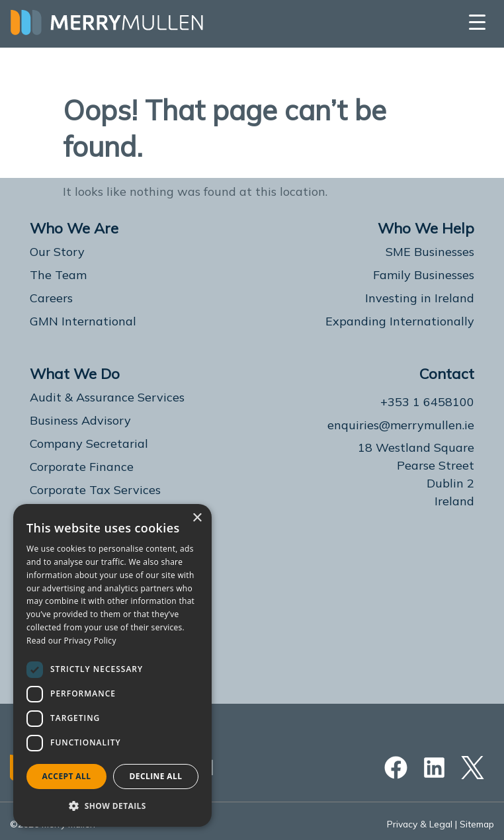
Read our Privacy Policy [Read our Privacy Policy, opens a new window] (71, 641)
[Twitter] (469, 768)
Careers (51, 298)
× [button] (197, 518)
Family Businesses (424, 275)
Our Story (57, 252)
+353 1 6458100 (427, 402)
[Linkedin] (434, 768)
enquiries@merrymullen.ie (401, 425)
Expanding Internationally (400, 321)
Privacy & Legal (418, 824)
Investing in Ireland (420, 298)
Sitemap (477, 824)
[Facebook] (399, 768)
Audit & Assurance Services (107, 397)
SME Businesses (430, 252)
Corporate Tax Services (95, 490)
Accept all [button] (67, 776)
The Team (58, 275)
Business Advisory (80, 420)
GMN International (83, 321)
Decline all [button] (156, 776)
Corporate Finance (82, 467)
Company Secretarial (89, 443)
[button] (112, 806)
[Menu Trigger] (477, 21)
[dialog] (112, 665)
